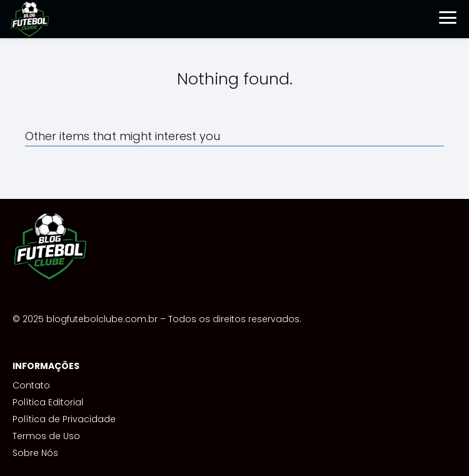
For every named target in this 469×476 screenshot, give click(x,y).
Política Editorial (48, 402)
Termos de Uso (46, 436)
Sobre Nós (35, 453)
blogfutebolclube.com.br (102, 319)
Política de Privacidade (64, 419)
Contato (31, 385)
